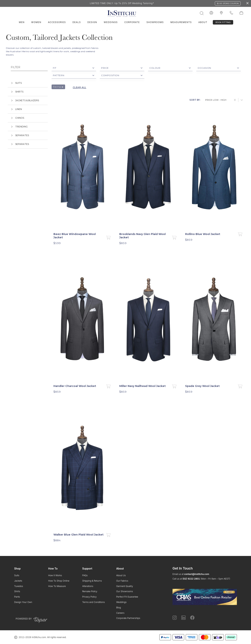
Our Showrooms (124, 591)
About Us (121, 575)
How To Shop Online (59, 581)
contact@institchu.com (197, 574)
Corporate (132, 22)
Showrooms (155, 22)
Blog (118, 607)
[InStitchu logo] (221, 13)
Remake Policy (90, 591)
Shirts (17, 591)
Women (36, 22)
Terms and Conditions (93, 602)
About (203, 22)
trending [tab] (19, 127)
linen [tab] (16, 109)
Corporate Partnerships (128, 618)
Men (22, 22)
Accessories (57, 22)
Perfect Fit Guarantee (127, 597)
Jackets (18, 581)
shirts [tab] (17, 92)
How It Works (55, 575)
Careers (120, 613)
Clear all (79, 87)
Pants (17, 597)
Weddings (111, 22)
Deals (77, 22)
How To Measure (57, 586)
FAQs (85, 575)
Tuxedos (19, 586)
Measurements (181, 22)
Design (92, 22)
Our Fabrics (122, 581)
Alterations (88, 586)
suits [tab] (16, 83)
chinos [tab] (17, 118)
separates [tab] (20, 135)
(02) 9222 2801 (191, 579)
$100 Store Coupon (228, 3)
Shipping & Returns (92, 581)
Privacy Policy (89, 597)
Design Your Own (23, 602)
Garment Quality (124, 586)
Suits (17, 575)
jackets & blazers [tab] (25, 100)
